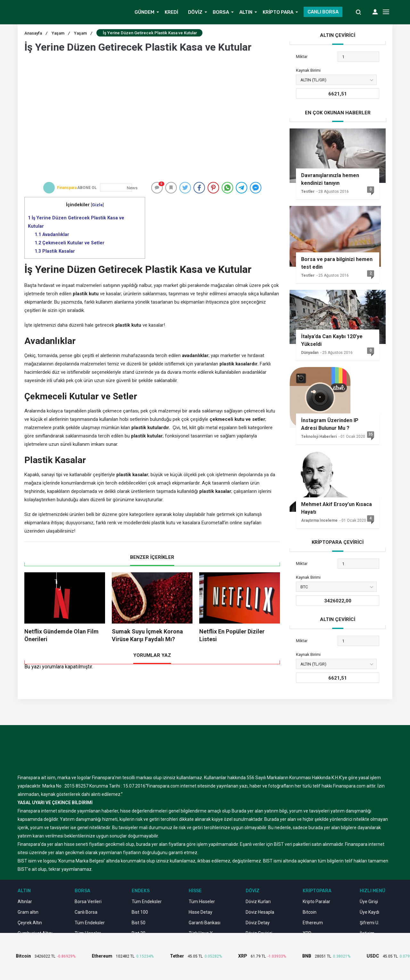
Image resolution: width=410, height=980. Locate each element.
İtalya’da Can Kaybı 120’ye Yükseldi (332, 340)
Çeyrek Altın (30, 923)
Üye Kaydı (369, 912)
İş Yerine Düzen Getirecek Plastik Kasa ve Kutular (76, 222)
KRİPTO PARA (278, 12)
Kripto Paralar (316, 902)
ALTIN (246, 12)
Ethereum (313, 923)
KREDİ (171, 12)
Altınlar (25, 902)
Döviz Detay (258, 923)
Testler (308, 192)
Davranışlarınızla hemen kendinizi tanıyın (330, 179)
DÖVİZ (195, 12)
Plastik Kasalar (55, 251)
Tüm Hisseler (202, 902)
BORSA (221, 12)
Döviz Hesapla (260, 912)
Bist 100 (140, 912)
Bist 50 (139, 923)
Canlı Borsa (86, 912)
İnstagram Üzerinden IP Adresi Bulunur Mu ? (330, 424)
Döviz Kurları (258, 902)
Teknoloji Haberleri (319, 437)
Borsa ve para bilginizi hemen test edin (337, 263)
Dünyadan (310, 353)
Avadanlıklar (52, 234)
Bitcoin (310, 912)
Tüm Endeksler (90, 923)
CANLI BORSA (323, 12)
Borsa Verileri (88, 902)
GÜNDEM (144, 12)
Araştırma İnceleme (319, 520)
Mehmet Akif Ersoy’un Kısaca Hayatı (336, 508)
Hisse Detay (201, 912)
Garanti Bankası (205, 923)
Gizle (97, 205)
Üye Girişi (369, 902)
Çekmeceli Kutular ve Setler (70, 243)
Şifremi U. (369, 923)
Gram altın (28, 912)
